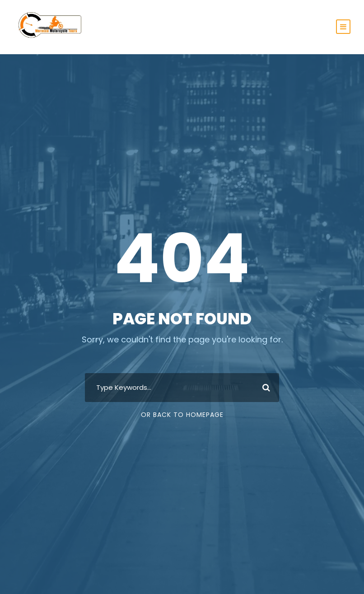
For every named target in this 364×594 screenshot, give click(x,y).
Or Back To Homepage (182, 415)
